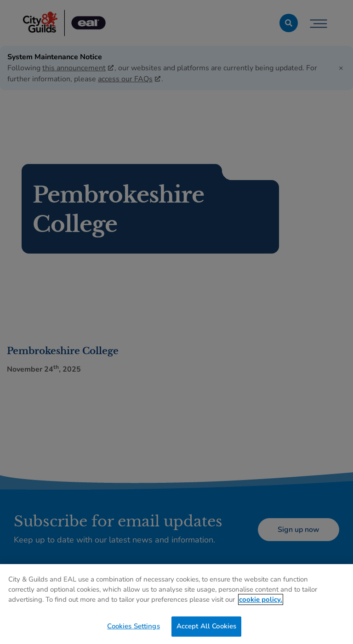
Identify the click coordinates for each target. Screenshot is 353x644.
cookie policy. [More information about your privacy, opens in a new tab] (261, 599)
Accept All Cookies (207, 626)
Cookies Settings (133, 626)
